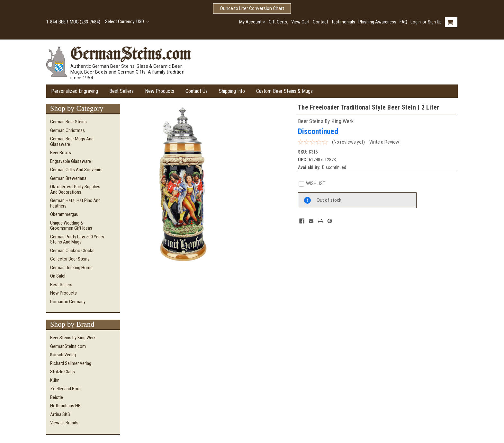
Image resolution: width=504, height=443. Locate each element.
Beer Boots (61, 153)
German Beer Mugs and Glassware (72, 142)
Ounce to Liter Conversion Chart (252, 8)
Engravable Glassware (71, 161)
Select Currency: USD (127, 22)
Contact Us (197, 91)
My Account (252, 22)
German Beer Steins (68, 122)
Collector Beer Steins (70, 259)
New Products (160, 91)
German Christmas (67, 130)
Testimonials (343, 22)
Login (416, 22)
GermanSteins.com (68, 346)
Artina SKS (60, 414)
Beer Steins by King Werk (73, 338)
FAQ (403, 22)
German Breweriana (68, 178)
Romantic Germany (68, 302)
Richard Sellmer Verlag (71, 363)
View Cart (300, 22)
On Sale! (58, 276)
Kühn (55, 380)
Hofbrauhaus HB (65, 406)
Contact (320, 22)
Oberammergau (64, 214)
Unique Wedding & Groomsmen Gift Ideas (71, 226)
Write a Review (384, 142)
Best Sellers (122, 91)
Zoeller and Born (65, 389)
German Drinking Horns (71, 268)
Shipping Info (232, 91)
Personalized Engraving (75, 91)
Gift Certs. (278, 22)
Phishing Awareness (377, 22)
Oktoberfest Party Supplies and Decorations (75, 189)
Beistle (57, 397)
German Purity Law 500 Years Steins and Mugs (77, 239)
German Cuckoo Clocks (72, 251)
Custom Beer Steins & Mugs (284, 91)
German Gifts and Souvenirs (76, 170)
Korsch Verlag (63, 355)
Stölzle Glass (63, 372)
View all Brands (64, 423)
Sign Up (435, 22)
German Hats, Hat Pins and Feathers (75, 203)
